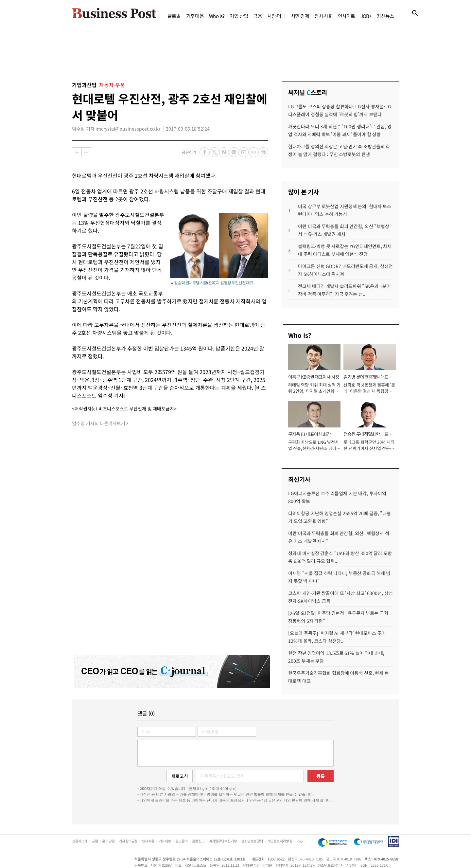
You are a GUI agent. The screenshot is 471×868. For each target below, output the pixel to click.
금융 (257, 16)
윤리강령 (108, 841)
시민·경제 (300, 16)
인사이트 (347, 16)
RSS (300, 841)
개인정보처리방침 (280, 841)
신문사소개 (80, 841)
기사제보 (165, 841)
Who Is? (217, 16)
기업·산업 (239, 16)
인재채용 (148, 841)
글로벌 (174, 16)
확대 (77, 152)
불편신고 (198, 841)
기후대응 (195, 16)
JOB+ (366, 16)
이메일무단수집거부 (223, 841)
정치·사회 (323, 16)
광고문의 (182, 841)
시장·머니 (276, 16)
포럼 (95, 841)
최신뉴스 (385, 16)
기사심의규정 (128, 841)
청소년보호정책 (252, 841)
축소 (86, 152)
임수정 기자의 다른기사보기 (99, 423)
